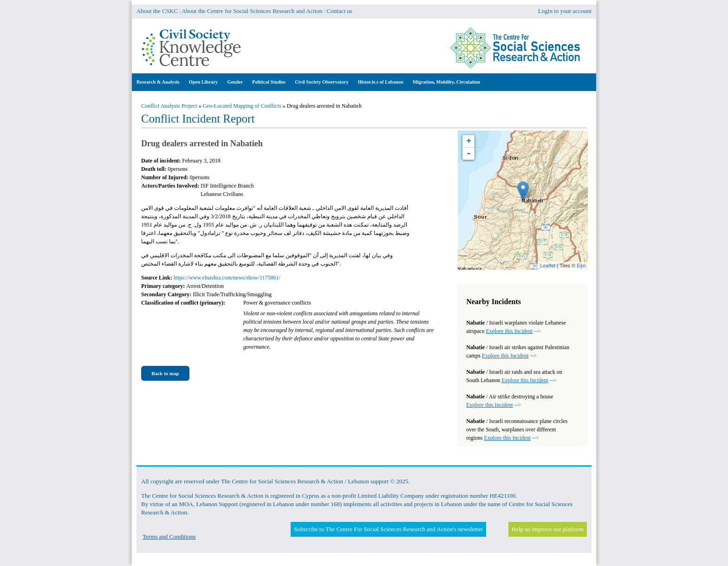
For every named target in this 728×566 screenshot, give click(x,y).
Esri (581, 266)
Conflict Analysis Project (169, 106)
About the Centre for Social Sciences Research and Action (252, 11)
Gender (235, 82)
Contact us (340, 11)
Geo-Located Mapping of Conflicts (242, 106)
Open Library (204, 82)
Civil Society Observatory (322, 82)
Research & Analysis (158, 82)
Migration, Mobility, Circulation (446, 82)
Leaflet (548, 266)
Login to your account (565, 11)
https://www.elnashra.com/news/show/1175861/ (227, 278)
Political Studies (269, 82)
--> (513, 331)
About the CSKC (157, 11)
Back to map (165, 373)
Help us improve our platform (548, 529)
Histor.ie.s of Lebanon (381, 82)
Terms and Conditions (169, 537)
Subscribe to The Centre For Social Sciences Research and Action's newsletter (388, 529)
